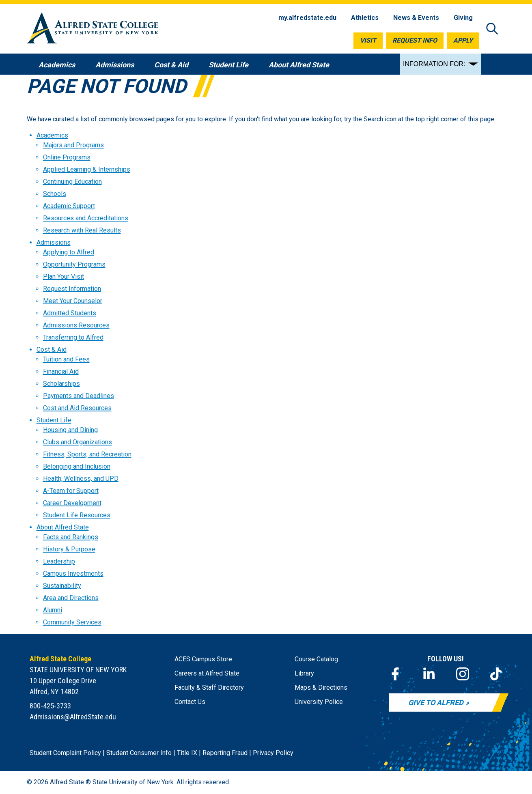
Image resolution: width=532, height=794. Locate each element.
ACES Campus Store (203, 659)
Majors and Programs (73, 145)
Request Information (72, 289)
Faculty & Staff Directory (209, 687)
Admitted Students (70, 313)
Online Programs (67, 157)
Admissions (54, 242)
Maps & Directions (321, 687)
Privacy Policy (273, 753)
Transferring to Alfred (73, 337)
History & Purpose (69, 549)
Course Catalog (316, 659)
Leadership (59, 561)
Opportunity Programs (74, 264)
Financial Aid (61, 371)
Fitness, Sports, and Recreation (87, 454)
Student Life (54, 420)
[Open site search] (492, 29)
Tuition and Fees (66, 359)
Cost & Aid (52, 350)
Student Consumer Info (139, 753)
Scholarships (61, 384)
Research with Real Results (82, 230)
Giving (463, 18)
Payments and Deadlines (79, 396)
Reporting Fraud (225, 753)
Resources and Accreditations (86, 218)
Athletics (365, 18)
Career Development (72, 503)
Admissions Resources (76, 325)
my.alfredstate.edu (307, 18)
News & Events (416, 18)
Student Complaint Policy (65, 753)
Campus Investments (73, 573)
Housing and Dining (70, 430)
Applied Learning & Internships (87, 169)
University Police (319, 702)
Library (304, 673)
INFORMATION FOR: (434, 64)
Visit (368, 40)
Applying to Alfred (69, 252)
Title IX (187, 753)
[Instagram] (463, 674)
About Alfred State (63, 527)
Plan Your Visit (64, 277)
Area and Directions (71, 598)
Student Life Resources (77, 515)
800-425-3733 (50, 706)
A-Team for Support (71, 491)
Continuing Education (72, 182)
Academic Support (69, 206)
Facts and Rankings (71, 537)
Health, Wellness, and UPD (81, 479)
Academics (52, 135)
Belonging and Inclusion (77, 466)
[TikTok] (496, 674)
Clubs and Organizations (78, 442)
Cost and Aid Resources (77, 408)
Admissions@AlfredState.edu (73, 717)
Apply (463, 40)
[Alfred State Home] (93, 29)
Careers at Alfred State (207, 673)
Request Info (415, 40)
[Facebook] (395, 674)
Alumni (53, 610)
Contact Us (190, 702)
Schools (55, 194)
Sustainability (62, 586)
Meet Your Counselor (73, 301)
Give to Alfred (436, 703)
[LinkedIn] (429, 674)
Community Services (72, 622)
